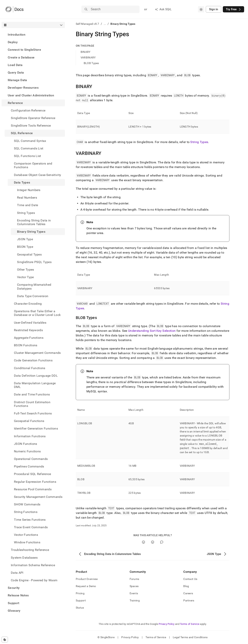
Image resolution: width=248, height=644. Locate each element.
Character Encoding (28, 304)
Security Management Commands (38, 497)
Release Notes (18, 595)
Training (135, 600)
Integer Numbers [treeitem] (29, 190)
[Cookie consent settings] (5, 640)
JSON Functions (25, 444)
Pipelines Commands (29, 466)
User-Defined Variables (30, 323)
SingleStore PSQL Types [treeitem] (34, 262)
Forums (134, 579)
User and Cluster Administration (31, 95)
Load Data (15, 65)
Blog (186, 586)
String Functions (26, 512)
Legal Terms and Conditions (190, 637)
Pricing (80, 593)
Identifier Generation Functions (36, 428)
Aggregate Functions (29, 338)
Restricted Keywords (28, 330)
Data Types (22, 182)
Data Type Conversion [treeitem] (33, 296)
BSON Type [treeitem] (25, 247)
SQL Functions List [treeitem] (28, 156)
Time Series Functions (30, 520)
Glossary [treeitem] (14, 611)
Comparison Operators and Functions (33, 165)
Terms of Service (190, 624)
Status (80, 608)
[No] (153, 542)
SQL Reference (22, 133)
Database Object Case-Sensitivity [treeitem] (37, 175)
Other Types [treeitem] (26, 270)
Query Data (16, 72)
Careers (188, 593)
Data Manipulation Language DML (35, 385)
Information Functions (30, 436)
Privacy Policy (167, 624)
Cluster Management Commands (37, 353)
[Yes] (143, 542)
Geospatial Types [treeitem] (29, 254)
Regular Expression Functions (35, 482)
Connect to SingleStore (24, 50)
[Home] (14, 9)
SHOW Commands (27, 504)
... (105, 24)
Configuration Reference (28, 110)
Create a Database (21, 57)
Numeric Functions (27, 451)
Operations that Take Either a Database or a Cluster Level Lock (37, 313)
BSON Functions (26, 345)
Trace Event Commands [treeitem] (31, 527)
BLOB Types (91, 63)
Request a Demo (86, 586)
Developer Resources (23, 88)
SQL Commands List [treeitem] (29, 148)
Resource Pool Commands (33, 489)
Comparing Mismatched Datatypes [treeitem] (34, 286)
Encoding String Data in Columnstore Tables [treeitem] (34, 222)
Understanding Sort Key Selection (152, 331)
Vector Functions (26, 535)
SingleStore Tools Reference (31, 126)
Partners (189, 600)
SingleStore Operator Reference (33, 118)
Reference (15, 103)
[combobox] (201, 9)
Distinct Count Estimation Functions (32, 404)
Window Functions (27, 542)
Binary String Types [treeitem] (31, 232)
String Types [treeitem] (26, 213)
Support (13, 603)
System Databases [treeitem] (24, 558)
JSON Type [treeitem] (25, 239)
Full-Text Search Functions (33, 413)
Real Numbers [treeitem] (27, 198)
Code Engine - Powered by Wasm (34, 580)
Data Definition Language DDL (36, 376)
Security (14, 588)
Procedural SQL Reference (33, 474)
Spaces (134, 586)
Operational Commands (31, 459)
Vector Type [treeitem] (25, 277)
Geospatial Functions (29, 421)
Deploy (13, 42)
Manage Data (17, 80)
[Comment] (162, 542)
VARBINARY (88, 57)
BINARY (86, 52)
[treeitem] (33, 35)
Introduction (17, 35)
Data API (17, 573)
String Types (199, 142)
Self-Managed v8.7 (87, 24)
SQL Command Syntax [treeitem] (30, 141)
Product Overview (87, 579)
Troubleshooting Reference (30, 550)
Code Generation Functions (33, 360)
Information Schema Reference (33, 565)
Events (134, 593)
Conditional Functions (30, 368)
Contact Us (190, 579)
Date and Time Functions (32, 394)
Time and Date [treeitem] (28, 205)
